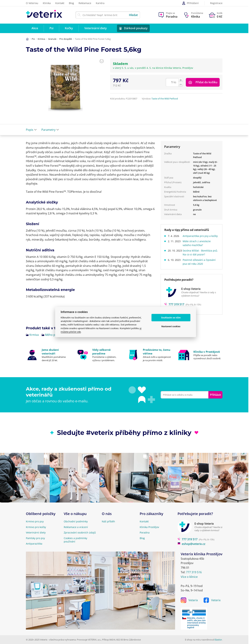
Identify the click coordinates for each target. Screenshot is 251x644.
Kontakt (60, 3)
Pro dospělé (66, 39)
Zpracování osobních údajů (80, 533)
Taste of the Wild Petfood (165, 99)
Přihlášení (190, 3)
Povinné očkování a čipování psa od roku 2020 (201, 266)
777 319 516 (194, 572)
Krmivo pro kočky (36, 527)
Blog (71, 3)
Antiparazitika (34, 544)
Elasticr (218, 640)
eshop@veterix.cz (191, 544)
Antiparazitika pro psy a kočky (198, 238)
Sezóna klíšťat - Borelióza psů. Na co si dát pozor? (199, 256)
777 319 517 (188, 539)
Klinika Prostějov (149, 527)
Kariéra (100, 3)
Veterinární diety (36, 533)
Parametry (50, 130)
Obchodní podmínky (76, 521)
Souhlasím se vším (171, 318)
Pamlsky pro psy (35, 538)
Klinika (47, 3)
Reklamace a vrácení (76, 527)
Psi (33, 39)
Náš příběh (108, 521)
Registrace (216, 3)
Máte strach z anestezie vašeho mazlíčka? (198, 247)
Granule (52, 39)
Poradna (145, 533)
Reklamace (85, 3)
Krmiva (41, 39)
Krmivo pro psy (35, 521)
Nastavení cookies (171, 326)
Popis (31, 130)
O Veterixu (32, 3)
